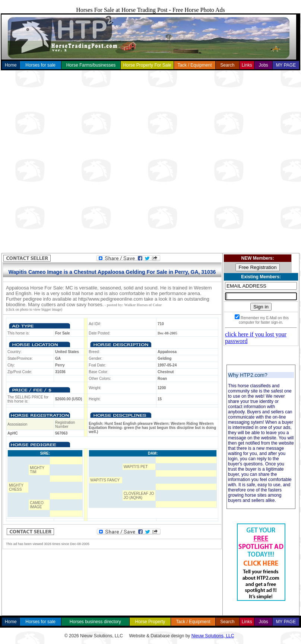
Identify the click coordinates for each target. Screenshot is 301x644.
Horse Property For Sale (147, 65)
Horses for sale (40, 65)
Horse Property (150, 622)
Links (247, 65)
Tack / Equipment (194, 65)
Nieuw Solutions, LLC (213, 636)
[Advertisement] (88, 162)
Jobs (263, 65)
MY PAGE (286, 65)
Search (227, 65)
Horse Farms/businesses (91, 65)
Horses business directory (95, 622)
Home (11, 65)
